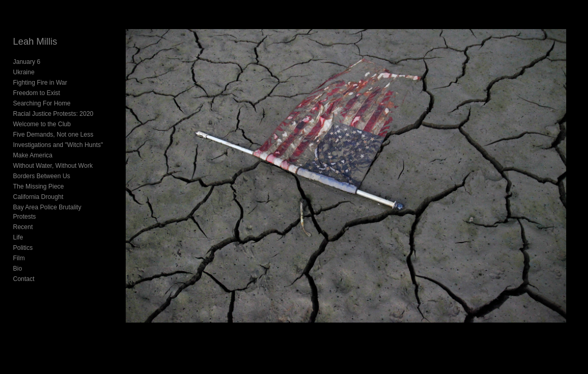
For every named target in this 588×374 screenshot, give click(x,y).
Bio (17, 259)
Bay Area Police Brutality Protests (59, 207)
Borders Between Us (42, 176)
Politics (23, 238)
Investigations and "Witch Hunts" (58, 145)
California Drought (38, 197)
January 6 (27, 62)
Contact (24, 270)
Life (18, 228)
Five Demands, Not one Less (53, 135)
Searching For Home (42, 103)
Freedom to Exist (37, 93)
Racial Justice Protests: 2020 (53, 114)
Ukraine (24, 72)
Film (19, 249)
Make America (33, 155)
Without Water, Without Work (53, 166)
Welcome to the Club (42, 124)
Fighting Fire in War (40, 83)
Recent (23, 218)
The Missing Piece (38, 186)
